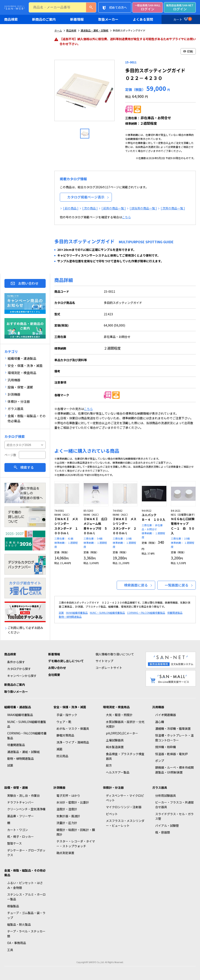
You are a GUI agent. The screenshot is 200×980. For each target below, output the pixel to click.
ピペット (112, 814)
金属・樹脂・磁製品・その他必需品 (25, 873)
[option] (85, 92)
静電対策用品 (65, 735)
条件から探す (16, 662)
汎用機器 (158, 707)
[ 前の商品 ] (71, 208)
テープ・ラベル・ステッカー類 (26, 934)
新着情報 (77, 19)
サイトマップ (104, 661)
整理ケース (14, 843)
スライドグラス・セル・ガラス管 (174, 816)
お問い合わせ (28, 283)
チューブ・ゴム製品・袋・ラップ (26, 915)
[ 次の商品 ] (90, 208)
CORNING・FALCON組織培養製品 (146, 613)
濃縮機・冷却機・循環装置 (173, 729)
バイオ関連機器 (166, 715)
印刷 (188, 51)
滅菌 (59, 749)
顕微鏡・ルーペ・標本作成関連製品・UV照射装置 (174, 770)
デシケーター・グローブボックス (26, 853)
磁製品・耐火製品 (19, 924)
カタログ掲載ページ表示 (86, 197)
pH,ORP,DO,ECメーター (122, 733)
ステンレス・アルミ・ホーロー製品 (26, 897)
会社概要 (54, 675)
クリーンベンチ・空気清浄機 (26, 809)
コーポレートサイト (109, 668)
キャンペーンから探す (22, 676)
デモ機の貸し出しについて (66, 661)
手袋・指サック (67, 715)
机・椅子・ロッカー (21, 836)
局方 (109, 765)
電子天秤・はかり (68, 795)
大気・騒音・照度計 (119, 715)
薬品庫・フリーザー (21, 816)
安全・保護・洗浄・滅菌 (70, 707)
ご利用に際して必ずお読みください (25, 630)
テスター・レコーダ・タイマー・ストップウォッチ (76, 843)
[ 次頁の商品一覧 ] (173, 208)
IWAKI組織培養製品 (77, 613)
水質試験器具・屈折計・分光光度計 (125, 724)
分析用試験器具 (166, 795)
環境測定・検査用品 (116, 707)
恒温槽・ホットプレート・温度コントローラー (174, 738)
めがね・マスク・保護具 (73, 729)
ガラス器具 (160, 787)
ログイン (148, 8)
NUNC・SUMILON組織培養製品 (107, 613)
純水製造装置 (115, 747)
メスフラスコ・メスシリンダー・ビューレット (125, 823)
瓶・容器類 (163, 832)
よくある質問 (143, 19)
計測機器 (59, 787)
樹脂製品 (13, 906)
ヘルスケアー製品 (118, 772)
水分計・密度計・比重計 (73, 802)
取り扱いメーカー (16, 692)
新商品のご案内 (44, 19)
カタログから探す (19, 669)
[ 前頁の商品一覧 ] (114, 208)
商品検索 (11, 19)
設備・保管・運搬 (16, 787)
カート (182, 19)
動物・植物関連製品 (70, 617)
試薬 (61, 613)
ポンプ (160, 761)
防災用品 (62, 756)
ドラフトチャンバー (21, 802)
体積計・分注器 (113, 787)
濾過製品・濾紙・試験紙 (95, 30)
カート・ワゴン (18, 830)
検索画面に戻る (136, 585)
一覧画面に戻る (177, 585)
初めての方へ (118, 7)
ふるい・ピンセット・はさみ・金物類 (25, 885)
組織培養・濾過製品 (18, 707)
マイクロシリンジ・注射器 (124, 807)
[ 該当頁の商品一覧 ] (143, 208)
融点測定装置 (65, 853)
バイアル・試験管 (167, 826)
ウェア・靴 (64, 722)
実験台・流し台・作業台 (23, 795)
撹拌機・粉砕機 (166, 747)
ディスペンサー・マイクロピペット (125, 798)
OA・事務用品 (17, 943)
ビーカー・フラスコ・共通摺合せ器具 (174, 805)
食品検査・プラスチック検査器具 (125, 756)
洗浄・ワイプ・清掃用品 (73, 742)
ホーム (58, 30)
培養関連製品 (175, 613)
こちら (126, 217)
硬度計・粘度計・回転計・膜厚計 (76, 832)
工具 (10, 950)
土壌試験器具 (115, 740)
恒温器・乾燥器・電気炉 (171, 754)
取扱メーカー (108, 19)
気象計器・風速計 (68, 816)
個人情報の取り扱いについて (115, 654)
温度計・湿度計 (67, 809)
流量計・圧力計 (67, 823)
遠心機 (160, 722)
